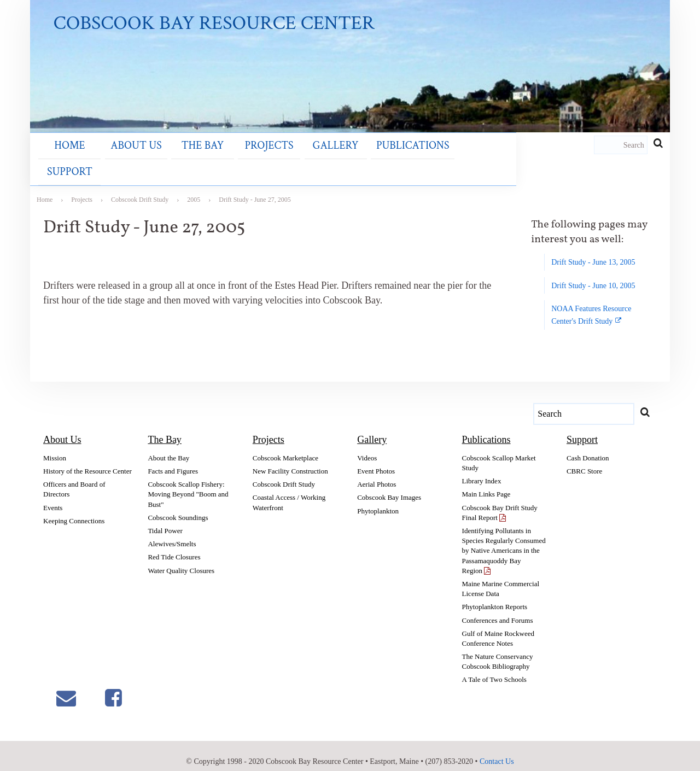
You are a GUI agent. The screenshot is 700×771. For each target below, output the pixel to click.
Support (407, 160)
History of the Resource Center (87, 459)
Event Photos (376, 459)
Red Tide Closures (174, 545)
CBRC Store (584, 459)
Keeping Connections (74, 508)
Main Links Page (486, 482)
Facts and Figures (173, 459)
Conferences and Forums (498, 608)
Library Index (482, 469)
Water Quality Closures (181, 558)
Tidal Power (165, 519)
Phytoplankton (378, 498)
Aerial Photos (377, 472)
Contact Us (497, 749)
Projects (224, 160)
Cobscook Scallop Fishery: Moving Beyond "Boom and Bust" (188, 482)
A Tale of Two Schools (494, 667)
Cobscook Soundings (178, 505)
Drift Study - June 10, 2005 (593, 273)
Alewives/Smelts (172, 532)
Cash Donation (588, 446)
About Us (116, 160)
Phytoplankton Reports (495, 595)
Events (53, 495)
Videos (367, 446)
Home (62, 160)
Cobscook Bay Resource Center (216, 24)
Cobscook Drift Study (284, 472)
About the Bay (168, 446)
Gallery (277, 160)
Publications (342, 160)
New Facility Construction (290, 459)
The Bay (171, 160)
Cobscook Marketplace (285, 446)
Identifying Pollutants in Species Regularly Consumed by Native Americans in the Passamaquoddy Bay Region (504, 539)
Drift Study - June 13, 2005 (593, 250)
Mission (55, 446)
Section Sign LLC (360, 764)
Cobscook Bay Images (389, 485)
